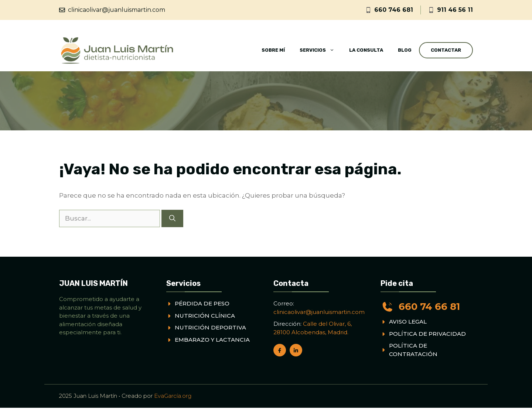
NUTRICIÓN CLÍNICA (205, 316)
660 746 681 (394, 10)
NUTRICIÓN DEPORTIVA (210, 327)
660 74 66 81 (429, 307)
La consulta (366, 50)
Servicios (321, 50)
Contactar (446, 50)
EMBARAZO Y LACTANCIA (212, 340)
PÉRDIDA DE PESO (202, 303)
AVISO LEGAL (408, 322)
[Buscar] (172, 219)
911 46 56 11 (455, 10)
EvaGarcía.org (173, 396)
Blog (405, 50)
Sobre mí (273, 50)
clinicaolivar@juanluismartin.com (117, 10)
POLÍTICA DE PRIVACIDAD (427, 334)
